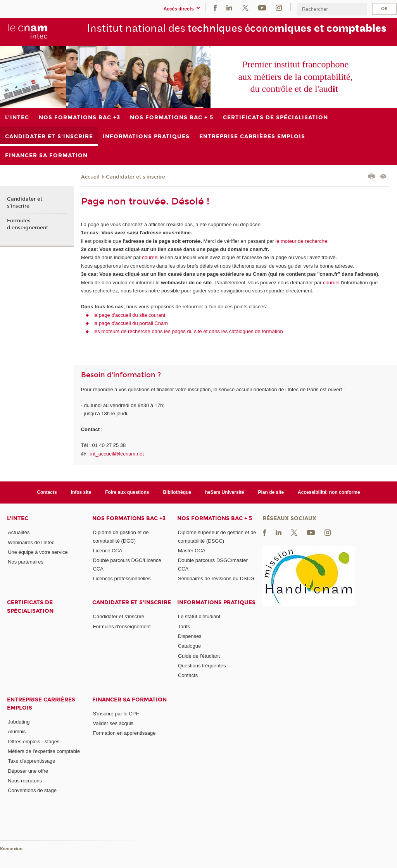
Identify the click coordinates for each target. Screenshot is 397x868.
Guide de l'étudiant (199, 656)
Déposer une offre (28, 771)
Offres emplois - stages (34, 742)
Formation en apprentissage (124, 733)
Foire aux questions (127, 492)
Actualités (19, 532)
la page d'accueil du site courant (129, 315)
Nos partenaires (26, 562)
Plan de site (271, 492)
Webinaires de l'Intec (31, 542)
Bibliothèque (177, 492)
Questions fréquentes (202, 666)
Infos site (81, 492)
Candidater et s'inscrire (135, 177)
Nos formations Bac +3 (129, 518)
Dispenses (190, 636)
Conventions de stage (32, 790)
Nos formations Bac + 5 (215, 518)
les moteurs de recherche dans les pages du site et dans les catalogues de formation (188, 331)
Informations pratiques (216, 602)
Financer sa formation (129, 700)
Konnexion (11, 849)
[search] (332, 9)
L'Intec (18, 518)
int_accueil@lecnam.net (117, 454)
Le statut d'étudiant (199, 616)
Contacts (47, 492)
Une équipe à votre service (38, 552)
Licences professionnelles (122, 578)
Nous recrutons (25, 781)
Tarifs (184, 627)
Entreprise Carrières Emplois (41, 704)
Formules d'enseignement (28, 224)
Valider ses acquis (113, 723)
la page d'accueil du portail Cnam (131, 323)
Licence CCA (108, 551)
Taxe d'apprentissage (31, 761)
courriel (150, 257)
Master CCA (192, 551)
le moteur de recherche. (301, 241)
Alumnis (17, 731)
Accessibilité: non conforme (329, 492)
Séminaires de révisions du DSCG (216, 578)
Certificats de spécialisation (30, 607)
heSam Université (225, 492)
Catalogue (189, 646)
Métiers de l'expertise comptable (44, 751)
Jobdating (19, 722)
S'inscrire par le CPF (116, 714)
